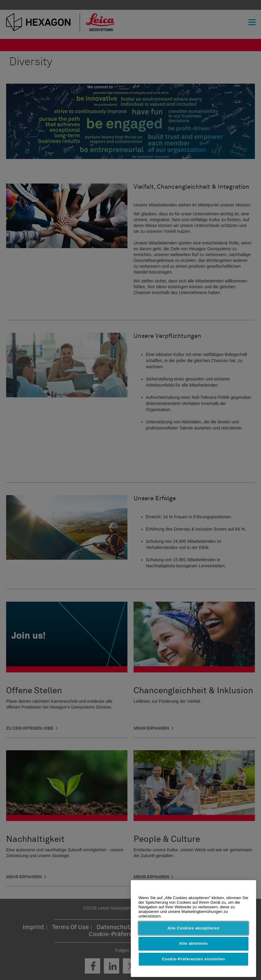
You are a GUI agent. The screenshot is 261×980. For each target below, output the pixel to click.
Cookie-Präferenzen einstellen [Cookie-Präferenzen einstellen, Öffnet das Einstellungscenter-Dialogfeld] (193, 959)
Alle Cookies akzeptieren (193, 928)
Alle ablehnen (194, 943)
